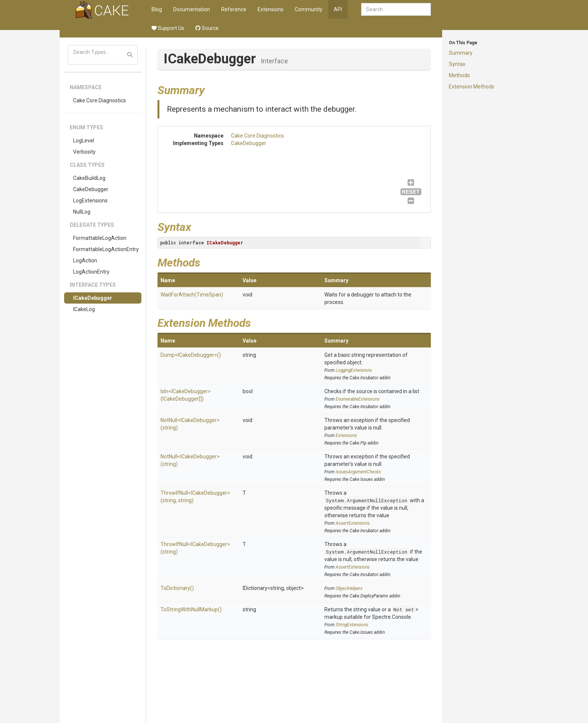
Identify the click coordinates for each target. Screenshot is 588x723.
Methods (459, 75)
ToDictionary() (177, 588)
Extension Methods (472, 87)
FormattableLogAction (100, 238)
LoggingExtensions (354, 370)
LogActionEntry (91, 272)
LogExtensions (90, 201)
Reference (234, 9)
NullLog (82, 212)
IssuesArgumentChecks (358, 472)
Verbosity (84, 152)
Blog (157, 9)
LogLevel (84, 141)
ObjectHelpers (349, 588)
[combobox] (396, 9)
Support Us (168, 28)
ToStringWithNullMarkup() (191, 609)
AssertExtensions (353, 523)
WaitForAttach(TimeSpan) (192, 295)
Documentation (192, 9)
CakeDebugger (91, 189)
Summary (461, 53)
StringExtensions (352, 625)
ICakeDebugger (93, 298)
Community (309, 9)
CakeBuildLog (89, 178)
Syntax (457, 64)
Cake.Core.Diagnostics (100, 100)
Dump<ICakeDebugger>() (191, 355)
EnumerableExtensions (358, 399)
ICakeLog (84, 309)
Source (207, 28)
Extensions (271, 9)
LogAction (85, 260)
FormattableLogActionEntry (106, 249)
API (338, 9)
